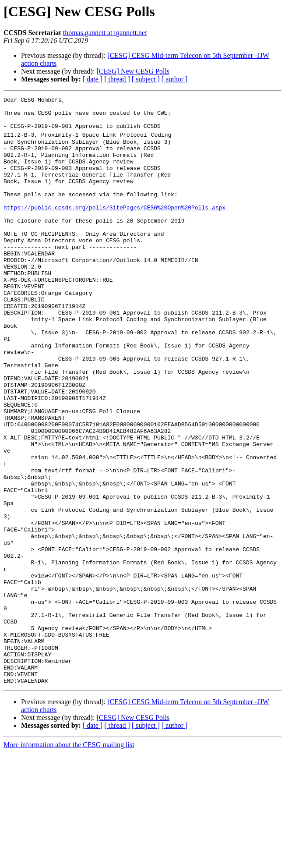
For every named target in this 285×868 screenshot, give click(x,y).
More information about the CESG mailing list (69, 860)
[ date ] (93, 79)
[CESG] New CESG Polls (133, 71)
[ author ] (175, 79)
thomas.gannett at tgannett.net (105, 33)
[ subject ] (146, 79)
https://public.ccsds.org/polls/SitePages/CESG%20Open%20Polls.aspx (114, 228)
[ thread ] (117, 79)
